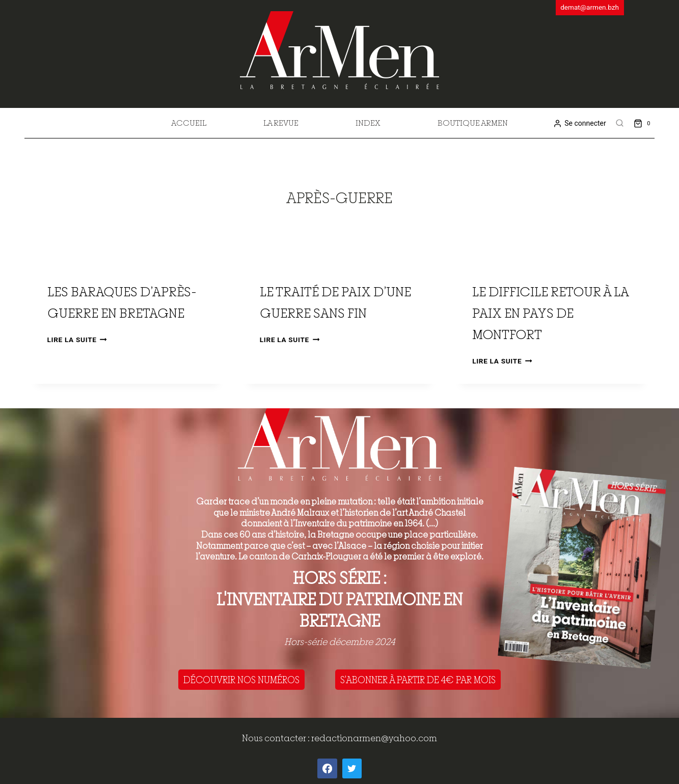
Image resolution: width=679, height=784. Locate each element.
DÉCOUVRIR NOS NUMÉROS (241, 680)
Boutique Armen (473, 123)
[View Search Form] (620, 123)
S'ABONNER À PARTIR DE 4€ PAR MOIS (418, 680)
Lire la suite (77, 340)
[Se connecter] (579, 123)
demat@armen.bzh (590, 7)
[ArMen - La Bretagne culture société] (339, 50)
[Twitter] (352, 768)
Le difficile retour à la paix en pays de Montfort (550, 313)
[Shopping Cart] (644, 123)
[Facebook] (327, 768)
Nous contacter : (277, 738)
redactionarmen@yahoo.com (374, 738)
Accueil (189, 123)
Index (368, 123)
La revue (281, 123)
